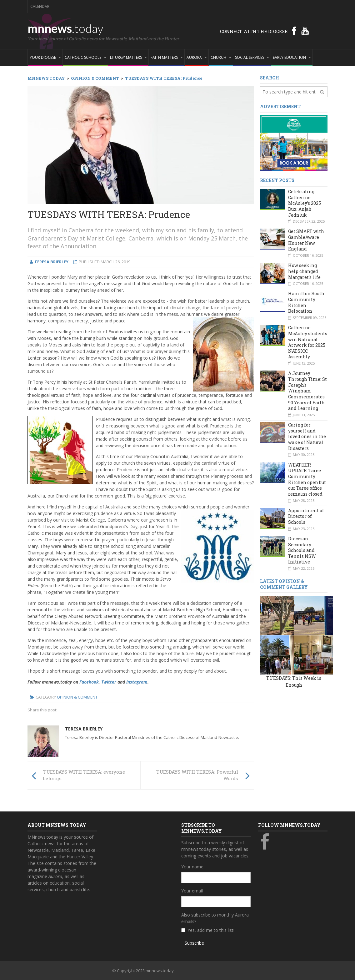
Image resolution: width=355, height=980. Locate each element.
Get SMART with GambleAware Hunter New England (306, 240)
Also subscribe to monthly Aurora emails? (215, 918)
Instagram (137, 682)
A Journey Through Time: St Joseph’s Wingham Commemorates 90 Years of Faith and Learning (307, 391)
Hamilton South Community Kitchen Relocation (306, 302)
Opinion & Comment (77, 697)
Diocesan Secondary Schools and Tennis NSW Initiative (302, 550)
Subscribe (194, 943)
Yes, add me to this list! (211, 930)
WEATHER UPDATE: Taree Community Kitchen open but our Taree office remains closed (307, 479)
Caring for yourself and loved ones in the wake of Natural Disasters (307, 437)
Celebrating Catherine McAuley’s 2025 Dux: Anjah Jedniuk (305, 203)
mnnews (65, 28)
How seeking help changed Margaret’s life (304, 271)
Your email (192, 891)
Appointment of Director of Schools (306, 516)
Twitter (109, 682)
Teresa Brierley (84, 729)
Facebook (89, 682)
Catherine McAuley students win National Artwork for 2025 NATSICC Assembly (308, 342)
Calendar (40, 6)
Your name (192, 867)
